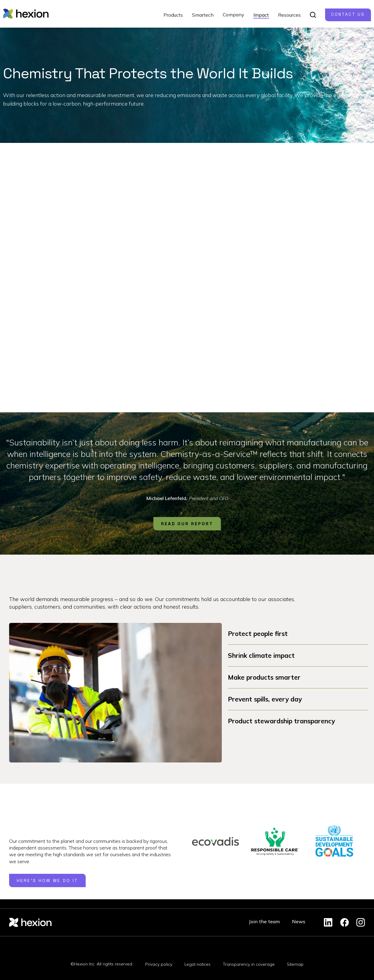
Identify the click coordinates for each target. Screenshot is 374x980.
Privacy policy (159, 964)
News (299, 921)
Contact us (348, 14)
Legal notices (197, 964)
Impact (261, 15)
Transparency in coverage (249, 964)
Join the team (264, 921)
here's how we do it (47, 880)
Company (233, 15)
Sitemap (295, 964)
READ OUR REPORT (187, 524)
